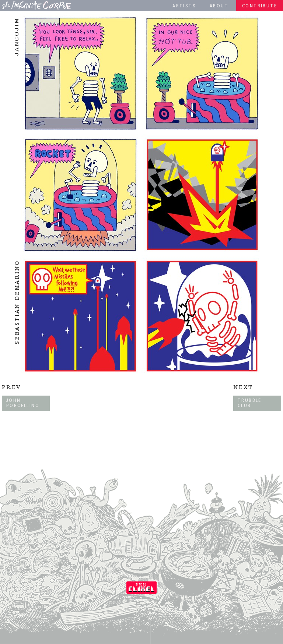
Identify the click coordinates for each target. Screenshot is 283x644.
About (219, 6)
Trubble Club (250, 403)
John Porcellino (23, 403)
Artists (184, 6)
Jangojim (17, 37)
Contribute (260, 6)
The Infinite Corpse (36, 5)
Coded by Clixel (141, 588)
